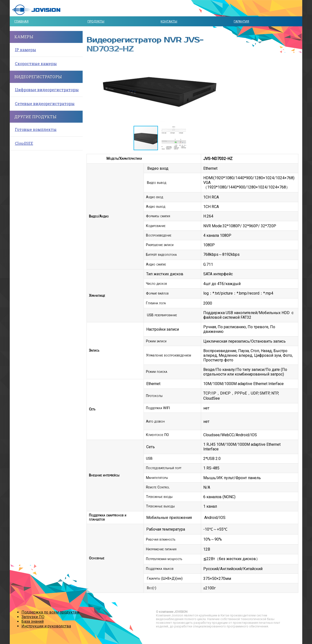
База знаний (33, 621)
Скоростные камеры (36, 64)
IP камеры (25, 50)
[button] (228, 90)
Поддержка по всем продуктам (50, 612)
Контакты (169, 21)
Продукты (96, 21)
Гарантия (241, 21)
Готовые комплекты (36, 129)
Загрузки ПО (33, 617)
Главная (21, 21)
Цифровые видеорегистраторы (47, 90)
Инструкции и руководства (46, 626)
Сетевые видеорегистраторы (45, 104)
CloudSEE (24, 143)
